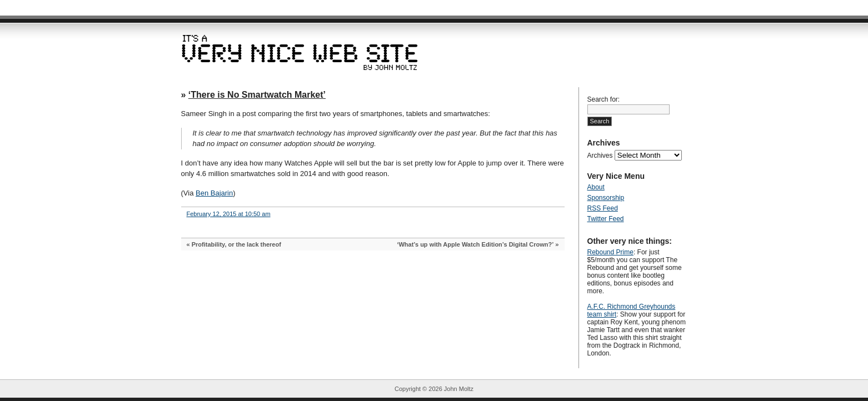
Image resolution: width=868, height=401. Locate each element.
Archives (600, 156)
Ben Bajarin (214, 193)
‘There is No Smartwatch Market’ (257, 95)
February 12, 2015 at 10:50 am (229, 214)
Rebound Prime (610, 252)
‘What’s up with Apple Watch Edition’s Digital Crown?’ (475, 244)
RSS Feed (603, 208)
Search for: (604, 99)
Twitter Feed (606, 219)
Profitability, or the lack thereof (236, 244)
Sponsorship (606, 198)
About (596, 187)
